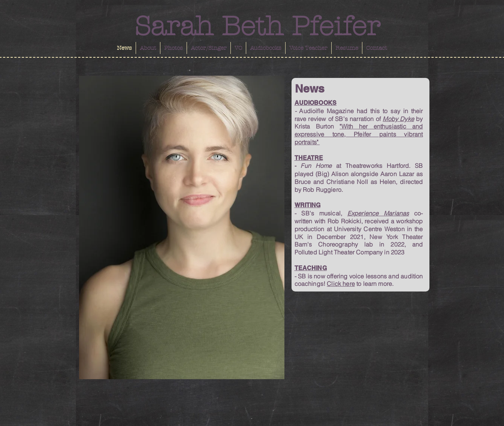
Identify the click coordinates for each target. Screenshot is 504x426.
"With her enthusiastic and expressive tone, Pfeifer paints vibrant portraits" (359, 134)
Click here (341, 284)
